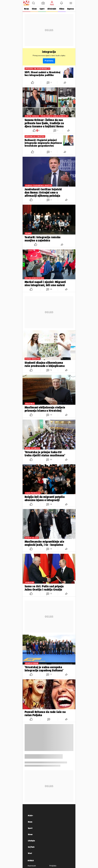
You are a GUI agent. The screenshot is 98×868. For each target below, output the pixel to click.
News (26, 9)
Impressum (32, 866)
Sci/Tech (31, 847)
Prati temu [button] (49, 61)
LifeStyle (31, 841)
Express (71, 9)
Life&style (52, 9)
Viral (30, 853)
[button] (33, 3)
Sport (42, 9)
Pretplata (53, 866)
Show (34, 9)
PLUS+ (30, 816)
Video (62, 9)
